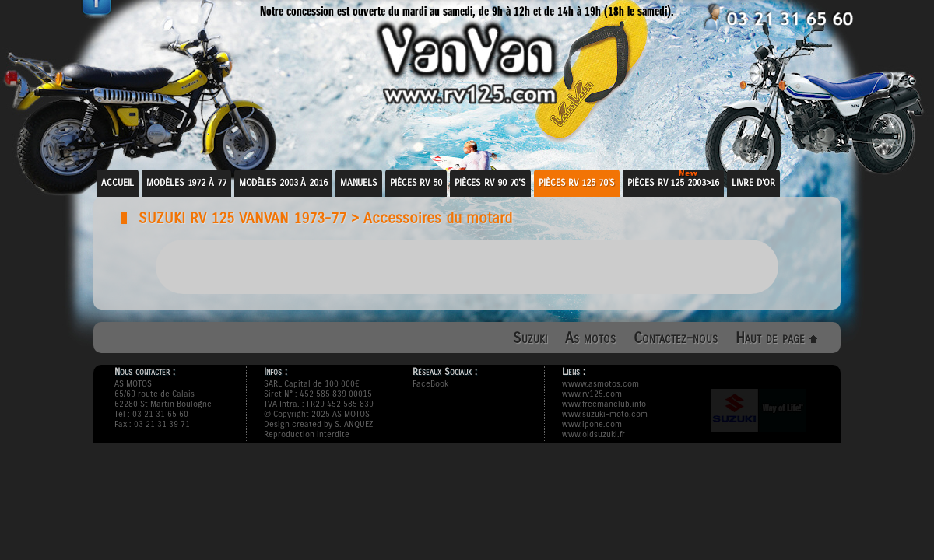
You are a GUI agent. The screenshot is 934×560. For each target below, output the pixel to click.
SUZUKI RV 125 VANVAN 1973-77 (242, 218)
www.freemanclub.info (604, 404)
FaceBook (430, 384)
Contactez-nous (676, 338)
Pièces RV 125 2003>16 (673, 183)
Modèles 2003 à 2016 (283, 183)
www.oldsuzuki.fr (593, 434)
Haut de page (776, 338)
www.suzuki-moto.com (605, 414)
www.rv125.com (592, 394)
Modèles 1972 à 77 (186, 183)
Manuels (359, 183)
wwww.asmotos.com (600, 384)
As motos (590, 338)
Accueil (118, 183)
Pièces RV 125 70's (577, 183)
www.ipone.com (592, 424)
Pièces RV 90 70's (490, 183)
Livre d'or (753, 183)
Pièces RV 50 (416, 183)
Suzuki (530, 338)
